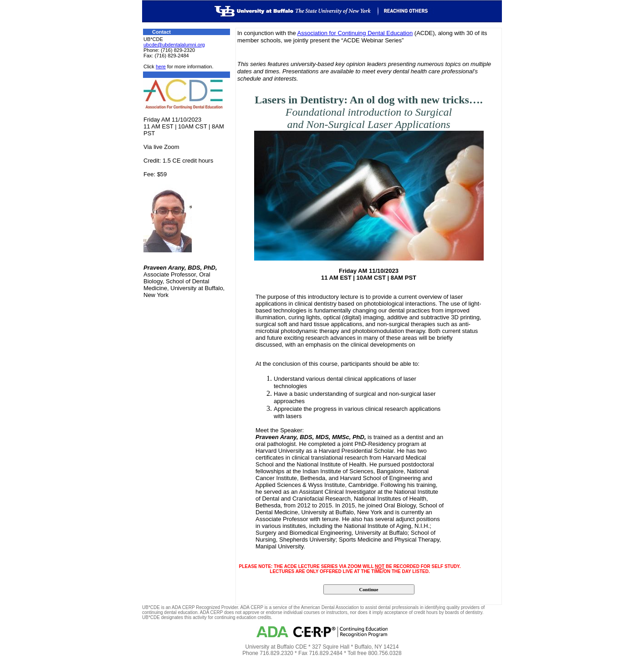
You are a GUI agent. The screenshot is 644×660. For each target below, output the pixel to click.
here (161, 67)
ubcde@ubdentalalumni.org (174, 45)
